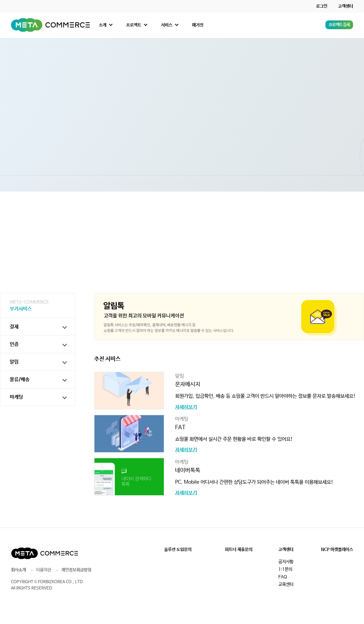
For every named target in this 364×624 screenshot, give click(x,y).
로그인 (322, 6)
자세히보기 (186, 407)
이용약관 (44, 570)
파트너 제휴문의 (239, 550)
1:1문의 (285, 569)
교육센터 (286, 584)
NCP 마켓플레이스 (337, 550)
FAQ (283, 577)
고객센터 (345, 6)
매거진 (198, 25)
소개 (103, 25)
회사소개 (19, 570)
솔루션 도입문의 (178, 550)
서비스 (167, 25)
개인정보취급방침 (76, 570)
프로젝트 (134, 25)
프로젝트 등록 (339, 25)
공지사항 (286, 562)
